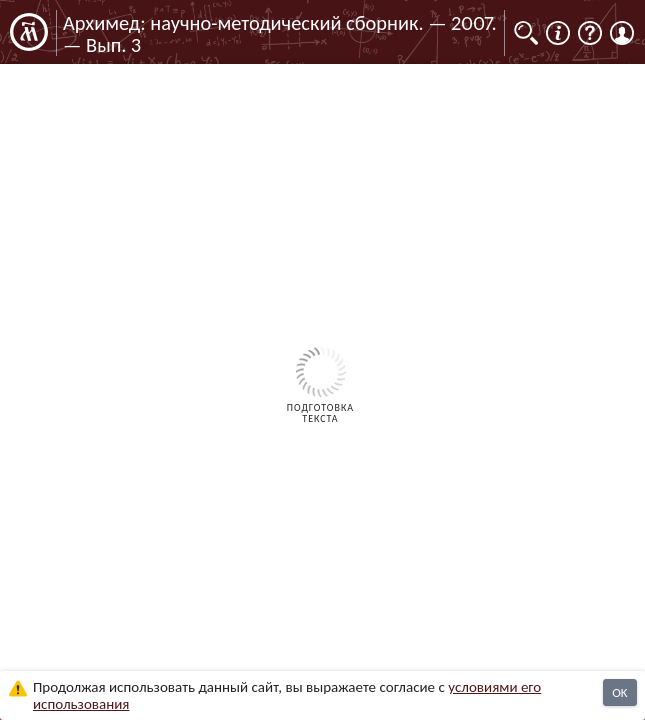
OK (619, 692)
